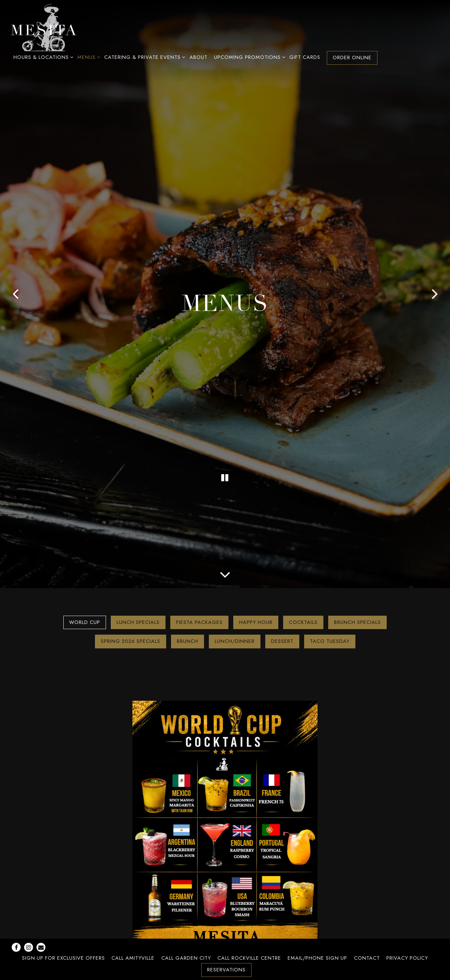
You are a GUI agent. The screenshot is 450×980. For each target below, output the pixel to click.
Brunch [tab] (187, 641)
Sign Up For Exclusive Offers (63, 958)
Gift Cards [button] (305, 57)
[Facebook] (16, 947)
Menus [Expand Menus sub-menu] (88, 57)
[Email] (41, 947)
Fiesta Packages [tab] (199, 622)
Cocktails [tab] (303, 622)
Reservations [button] (226, 970)
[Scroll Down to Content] (225, 574)
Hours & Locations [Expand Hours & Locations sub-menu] (42, 57)
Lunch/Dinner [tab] (235, 641)
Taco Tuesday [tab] (330, 641)
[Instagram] (29, 947)
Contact (367, 958)
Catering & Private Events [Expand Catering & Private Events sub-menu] (143, 57)
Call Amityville (133, 958)
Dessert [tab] (282, 641)
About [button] (199, 57)
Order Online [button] (352, 58)
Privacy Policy (407, 958)
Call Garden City (186, 958)
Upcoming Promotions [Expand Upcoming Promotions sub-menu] (248, 57)
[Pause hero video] (225, 478)
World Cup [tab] (85, 622)
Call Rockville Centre (249, 958)
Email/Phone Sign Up (317, 958)
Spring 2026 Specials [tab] (131, 641)
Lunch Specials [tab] (138, 622)
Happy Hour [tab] (256, 622)
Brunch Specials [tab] (357, 622)
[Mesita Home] (44, 27)
